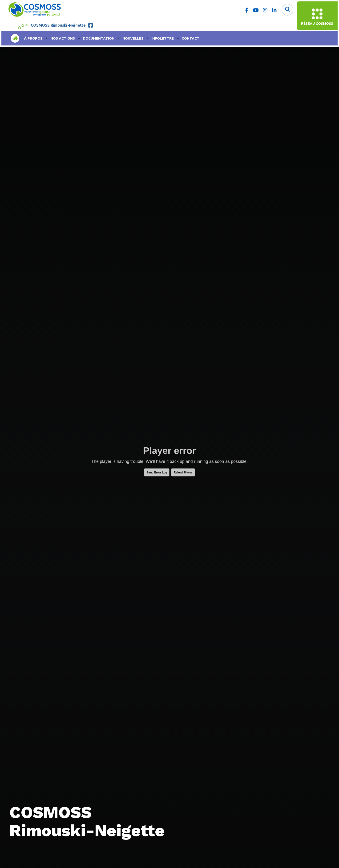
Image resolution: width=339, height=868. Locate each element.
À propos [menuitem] (33, 38)
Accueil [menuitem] (15, 38)
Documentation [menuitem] (99, 38)
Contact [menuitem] (191, 38)
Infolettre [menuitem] (163, 38)
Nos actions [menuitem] (63, 38)
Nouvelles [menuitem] (133, 38)
